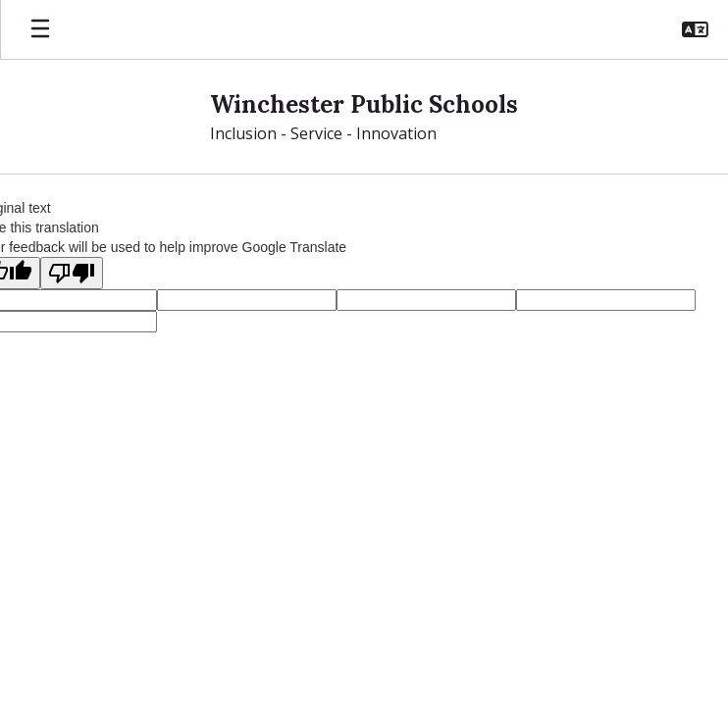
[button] (695, 29)
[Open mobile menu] (40, 29)
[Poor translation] (72, 273)
